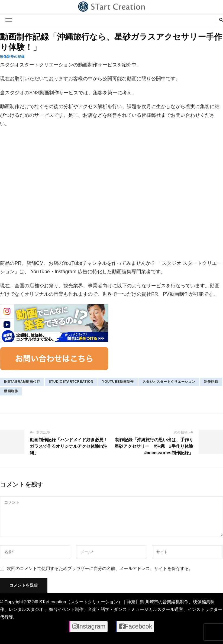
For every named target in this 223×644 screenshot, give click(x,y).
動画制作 (11, 391)
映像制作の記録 (12, 57)
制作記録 (211, 382)
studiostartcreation (71, 382)
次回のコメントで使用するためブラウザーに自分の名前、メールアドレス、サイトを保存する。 (100, 569)
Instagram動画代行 (22, 382)
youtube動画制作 (118, 382)
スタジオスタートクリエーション (169, 382)
